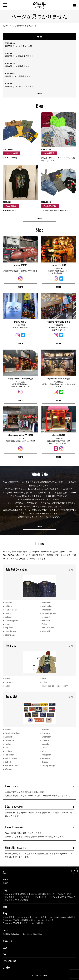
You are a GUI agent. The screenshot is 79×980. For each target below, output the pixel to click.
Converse (9, 740)
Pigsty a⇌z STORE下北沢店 (15, 923)
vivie (8, 967)
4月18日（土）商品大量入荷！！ (19, 56)
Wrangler (9, 769)
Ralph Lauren (11, 758)
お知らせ (7, 883)
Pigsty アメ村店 (64, 894)
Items (5, 930)
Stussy (45, 762)
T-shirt (45, 624)
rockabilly (46, 617)
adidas (8, 730)
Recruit (14, 827)
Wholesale (7, 941)
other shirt (46, 631)
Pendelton (10, 755)
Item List (26, 934)
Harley (8, 744)
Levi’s (44, 748)
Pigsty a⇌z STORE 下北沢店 (42, 894)
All (72, 570)
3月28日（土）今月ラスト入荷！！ (20, 86)
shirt (44, 679)
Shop (5, 913)
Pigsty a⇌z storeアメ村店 (42, 920)
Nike (44, 751)
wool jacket (47, 606)
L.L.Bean (9, 751)
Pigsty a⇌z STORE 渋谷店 (14, 894)
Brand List (38, 934)
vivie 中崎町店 (37, 923)
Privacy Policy (9, 961)
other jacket (10, 631)
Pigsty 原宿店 (24, 897)
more (39, 93)
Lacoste (45, 744)
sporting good (11, 621)
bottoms (9, 682)
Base (12, 786)
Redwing (46, 758)
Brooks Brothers (12, 733)
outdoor (9, 617)
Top (4, 872)
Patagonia (46, 755)
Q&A (14, 807)
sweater (8, 603)
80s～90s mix (48, 628)
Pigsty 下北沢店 (40, 897)
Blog (5, 890)
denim (8, 613)
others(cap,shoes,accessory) (55, 686)
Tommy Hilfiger (49, 766)
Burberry (46, 733)
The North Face (12, 766)
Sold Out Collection (11, 934)
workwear (46, 603)
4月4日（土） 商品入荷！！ (18, 76)
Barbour (45, 730)
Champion (46, 737)
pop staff (9, 628)
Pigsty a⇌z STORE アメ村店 (15, 900)
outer (7, 679)
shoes (8, 624)
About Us (16, 848)
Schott (8, 762)
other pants (10, 635)
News (5, 879)
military (8, 606)
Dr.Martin (46, 740)
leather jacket (11, 610)
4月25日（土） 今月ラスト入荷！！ (20, 46)
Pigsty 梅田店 (9, 897)
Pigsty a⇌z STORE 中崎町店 (15, 920)
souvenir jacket (49, 613)
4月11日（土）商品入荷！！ (17, 66)
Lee (7, 748)
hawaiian (46, 621)
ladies (8, 686)
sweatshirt (46, 610)
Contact (7, 954)
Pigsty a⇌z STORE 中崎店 (61, 897)
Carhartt (9, 737)
